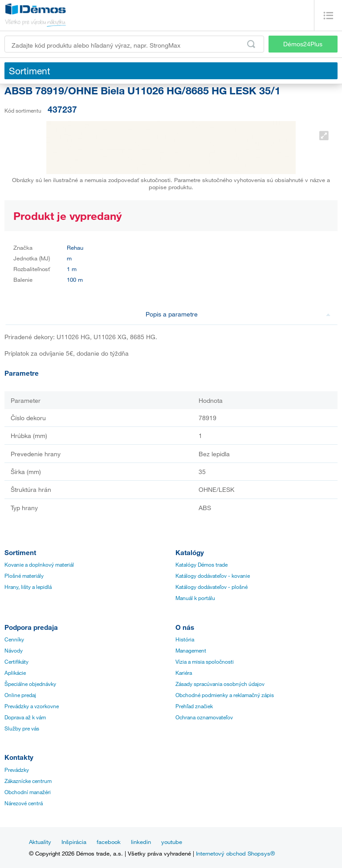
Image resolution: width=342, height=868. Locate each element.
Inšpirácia (74, 842)
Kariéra (184, 673)
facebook (109, 842)
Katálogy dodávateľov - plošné (212, 587)
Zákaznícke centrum (28, 781)
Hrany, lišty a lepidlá (28, 587)
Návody (14, 650)
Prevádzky (17, 770)
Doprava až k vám (25, 717)
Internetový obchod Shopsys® (235, 853)
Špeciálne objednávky (30, 684)
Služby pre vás (22, 728)
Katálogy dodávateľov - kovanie (213, 576)
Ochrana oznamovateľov (204, 717)
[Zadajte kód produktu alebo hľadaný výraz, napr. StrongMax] (134, 44)
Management (191, 650)
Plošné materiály (24, 576)
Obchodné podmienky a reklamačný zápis (225, 695)
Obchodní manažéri (28, 792)
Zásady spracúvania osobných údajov (220, 684)
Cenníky (14, 639)
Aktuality (40, 842)
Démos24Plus (303, 44)
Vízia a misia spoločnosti (205, 661)
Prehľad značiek (194, 706)
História (185, 639)
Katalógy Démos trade (202, 564)
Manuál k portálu (195, 598)
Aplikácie (15, 673)
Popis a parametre (238, 314)
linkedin (141, 842)
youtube (172, 842)
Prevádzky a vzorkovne (32, 706)
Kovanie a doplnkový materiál (39, 564)
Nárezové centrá (24, 803)
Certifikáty (16, 661)
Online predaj (20, 695)
